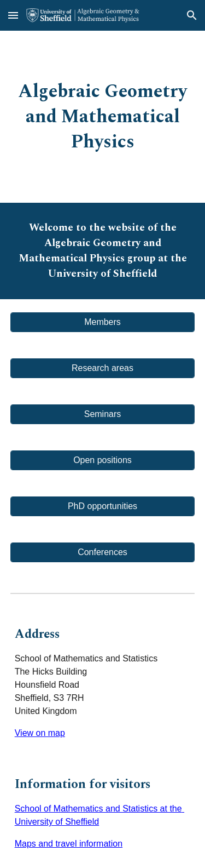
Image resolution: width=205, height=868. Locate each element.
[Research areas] (103, 368)
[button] (13, 15)
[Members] (103, 322)
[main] (103, 117)
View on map (40, 733)
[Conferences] (103, 552)
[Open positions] (103, 460)
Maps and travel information (69, 844)
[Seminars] (103, 414)
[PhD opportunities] (103, 506)
